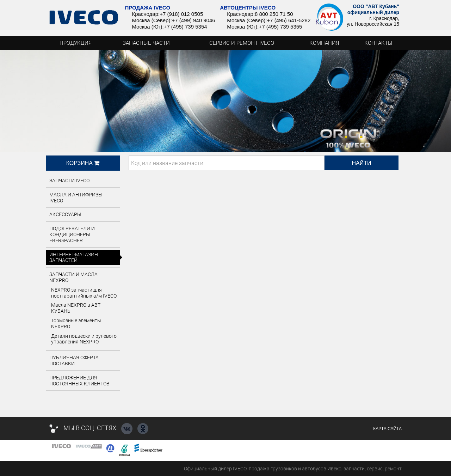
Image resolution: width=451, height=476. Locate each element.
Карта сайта (387, 429)
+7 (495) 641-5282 (289, 20)
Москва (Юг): (148, 27)
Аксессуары (65, 214)
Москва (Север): (152, 20)
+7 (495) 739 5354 (186, 27)
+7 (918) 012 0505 (181, 14)
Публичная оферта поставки (74, 360)
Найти (362, 163)
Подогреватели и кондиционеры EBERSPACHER (72, 234)
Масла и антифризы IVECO (76, 197)
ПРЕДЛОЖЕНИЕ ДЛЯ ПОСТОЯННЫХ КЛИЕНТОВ (79, 380)
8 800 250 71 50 (274, 14)
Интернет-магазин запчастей (74, 257)
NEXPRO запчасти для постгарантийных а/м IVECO (84, 293)
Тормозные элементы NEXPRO (76, 323)
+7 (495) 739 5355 (280, 27)
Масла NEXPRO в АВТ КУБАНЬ (76, 308)
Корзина (83, 163)
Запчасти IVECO (69, 180)
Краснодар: (146, 14)
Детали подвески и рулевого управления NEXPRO (84, 339)
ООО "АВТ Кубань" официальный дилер (373, 9)
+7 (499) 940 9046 (194, 20)
